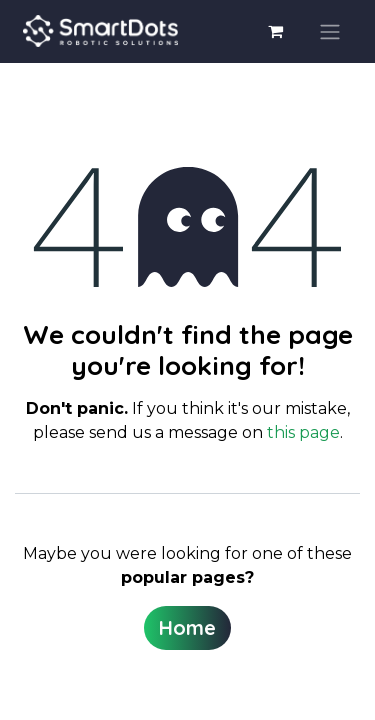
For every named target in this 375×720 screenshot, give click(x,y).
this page (303, 432)
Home (187, 627)
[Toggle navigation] (330, 32)
